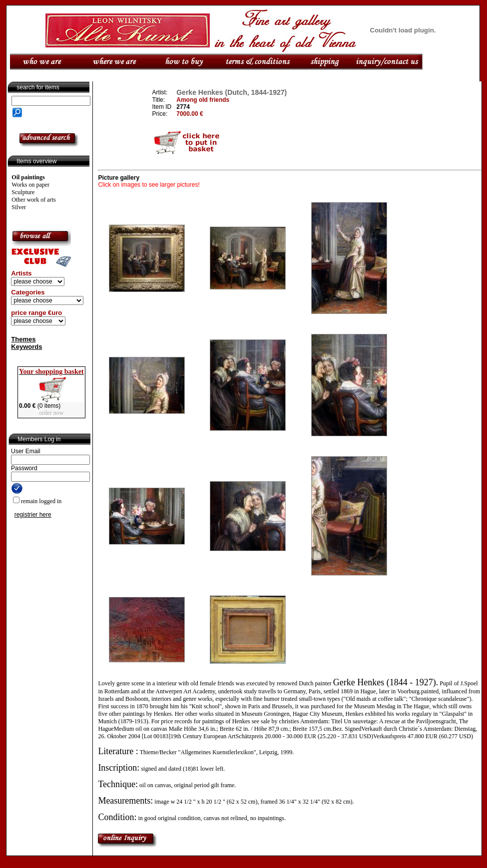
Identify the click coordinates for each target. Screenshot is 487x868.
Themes (23, 339)
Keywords (26, 347)
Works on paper (30, 185)
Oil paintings (28, 177)
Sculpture (23, 192)
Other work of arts (33, 200)
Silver (19, 207)
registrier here (33, 515)
